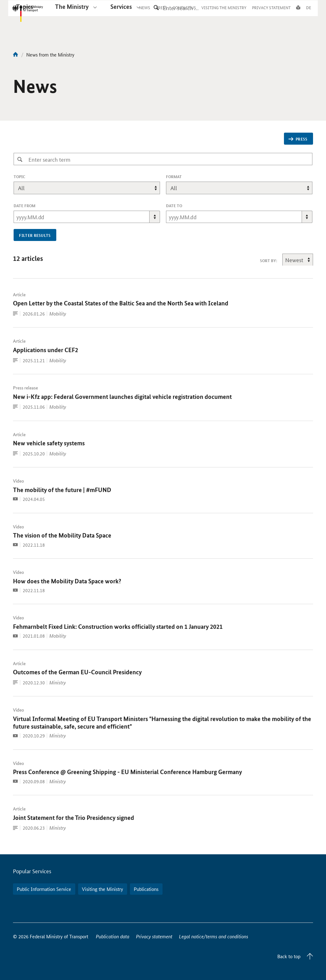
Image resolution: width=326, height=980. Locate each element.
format (174, 177)
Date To (174, 206)
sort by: (268, 261)
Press (298, 139)
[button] (155, 217)
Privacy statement (154, 936)
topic (28, 177)
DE (309, 13)
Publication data (113, 936)
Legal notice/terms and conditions (214, 936)
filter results (35, 235)
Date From (25, 206)
